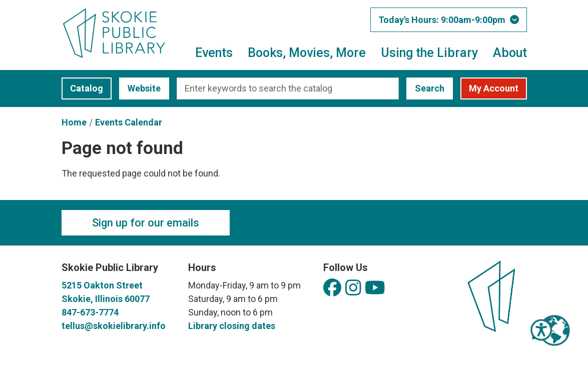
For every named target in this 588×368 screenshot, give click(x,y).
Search (430, 88)
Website (140, 88)
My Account (494, 88)
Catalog (82, 88)
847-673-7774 (90, 312)
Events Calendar (129, 122)
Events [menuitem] (214, 53)
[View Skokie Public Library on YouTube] (375, 288)
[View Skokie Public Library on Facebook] (332, 288)
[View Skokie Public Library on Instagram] (353, 288)
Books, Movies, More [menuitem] (307, 53)
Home (74, 122)
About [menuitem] (510, 53)
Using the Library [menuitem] (429, 53)
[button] (449, 20)
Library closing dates (232, 326)
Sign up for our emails (146, 223)
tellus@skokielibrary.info (114, 326)
